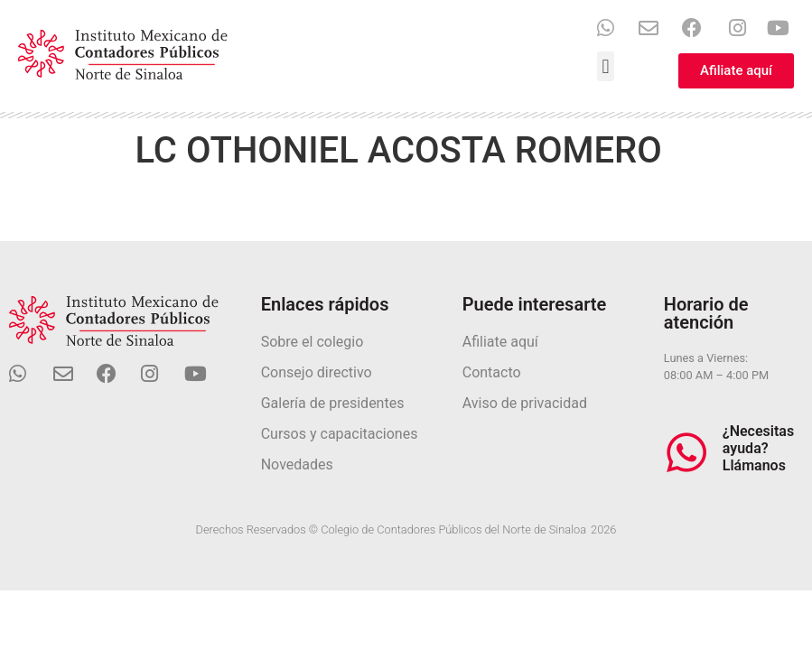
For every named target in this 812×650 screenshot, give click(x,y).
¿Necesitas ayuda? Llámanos (758, 448)
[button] (606, 66)
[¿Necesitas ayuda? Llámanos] (686, 452)
